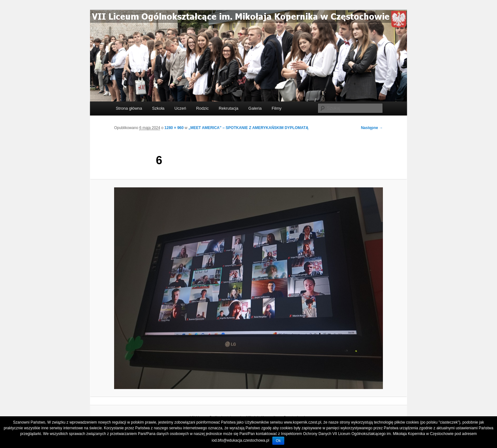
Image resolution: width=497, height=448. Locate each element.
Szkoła (158, 108)
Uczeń (180, 108)
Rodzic (203, 108)
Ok (278, 441)
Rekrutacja (229, 108)
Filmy (277, 108)
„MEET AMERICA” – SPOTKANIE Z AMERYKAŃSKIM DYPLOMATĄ (248, 128)
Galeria (255, 108)
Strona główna (129, 108)
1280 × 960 (174, 128)
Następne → (372, 128)
